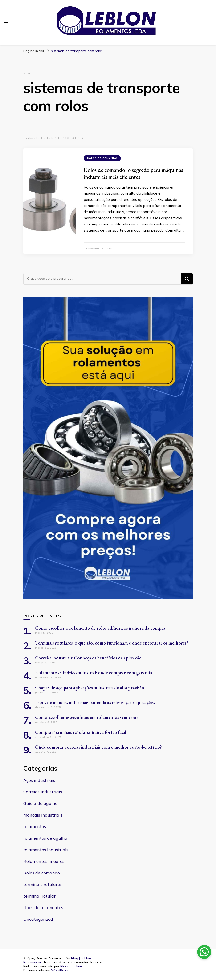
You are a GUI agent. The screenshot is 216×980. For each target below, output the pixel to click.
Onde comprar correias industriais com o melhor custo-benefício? (98, 747)
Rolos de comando (102, 158)
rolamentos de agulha (45, 838)
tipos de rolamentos (43, 908)
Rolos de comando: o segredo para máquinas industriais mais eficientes (133, 173)
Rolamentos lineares (44, 861)
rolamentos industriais (46, 850)
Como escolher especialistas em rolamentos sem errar (87, 717)
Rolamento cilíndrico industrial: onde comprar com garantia (94, 673)
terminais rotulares (43, 884)
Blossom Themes (73, 966)
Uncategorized (38, 919)
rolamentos (35, 827)
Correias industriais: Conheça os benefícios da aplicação (88, 658)
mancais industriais (43, 815)
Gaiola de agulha (41, 803)
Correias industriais (43, 792)
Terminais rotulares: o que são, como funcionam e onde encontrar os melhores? (112, 643)
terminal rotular (39, 896)
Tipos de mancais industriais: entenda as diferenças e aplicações (95, 702)
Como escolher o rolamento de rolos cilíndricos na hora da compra (100, 628)
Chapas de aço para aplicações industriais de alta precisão (90, 688)
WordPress (60, 970)
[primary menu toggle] (6, 22)
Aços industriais (39, 780)
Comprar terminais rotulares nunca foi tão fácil (81, 732)
